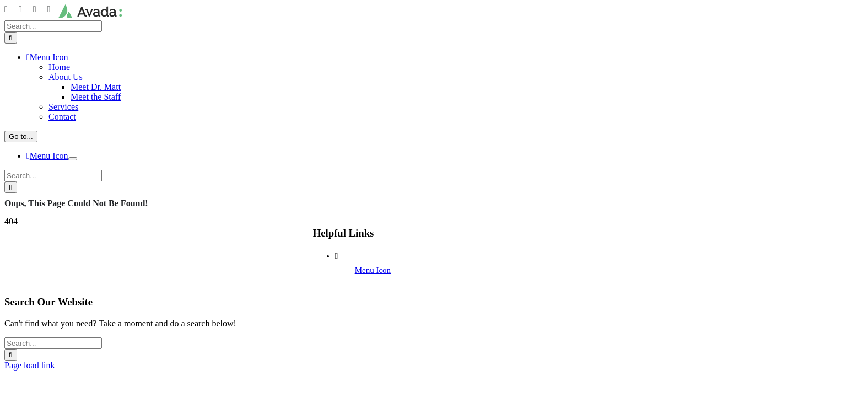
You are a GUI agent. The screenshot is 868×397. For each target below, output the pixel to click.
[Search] (11, 38)
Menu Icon (373, 270)
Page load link (30, 365)
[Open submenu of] (73, 159)
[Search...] (53, 26)
